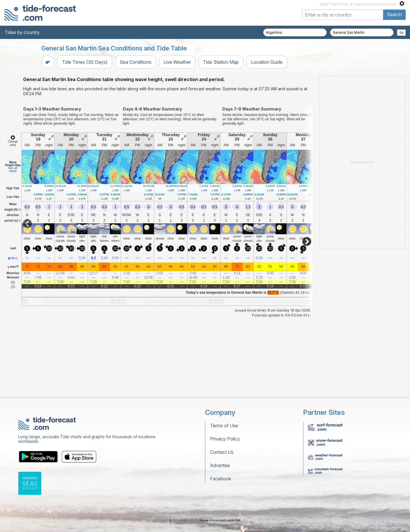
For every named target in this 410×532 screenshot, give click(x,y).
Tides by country (22, 32)
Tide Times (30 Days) (85, 62)
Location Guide (267, 62)
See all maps (13, 242)
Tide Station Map (221, 62)
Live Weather (177, 62)
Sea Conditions (136, 62)
